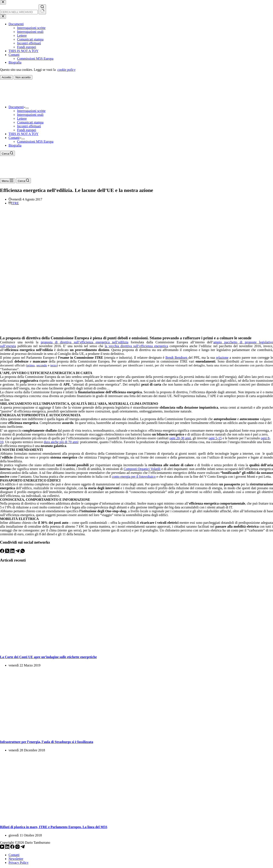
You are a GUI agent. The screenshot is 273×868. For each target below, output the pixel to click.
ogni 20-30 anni (180, 438)
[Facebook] (3, 552)
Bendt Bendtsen (177, 358)
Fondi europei (27, 130)
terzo (53, 365)
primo (31, 365)
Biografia (15, 145)
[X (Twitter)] (8, 552)
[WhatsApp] (23, 552)
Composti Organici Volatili (142, 469)
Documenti (17, 107)
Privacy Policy (19, 863)
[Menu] (8, 181)
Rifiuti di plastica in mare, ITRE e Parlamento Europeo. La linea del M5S (54, 827)
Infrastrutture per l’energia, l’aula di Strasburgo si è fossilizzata (47, 742)
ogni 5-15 (215, 438)
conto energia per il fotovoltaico (134, 477)
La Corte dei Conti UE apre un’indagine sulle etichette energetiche (48, 657)
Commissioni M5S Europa (35, 142)
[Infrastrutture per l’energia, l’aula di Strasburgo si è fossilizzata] (43, 734)
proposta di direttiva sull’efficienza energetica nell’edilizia (84, 342)
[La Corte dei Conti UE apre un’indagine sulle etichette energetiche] (64, 648)
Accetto (6, 77)
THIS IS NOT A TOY (23, 134)
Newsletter (16, 859)
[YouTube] (3, 848)
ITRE (15, 203)
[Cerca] (7, 153)
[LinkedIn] (13, 552)
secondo (42, 365)
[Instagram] (18, 848)
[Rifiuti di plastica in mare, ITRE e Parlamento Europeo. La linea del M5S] (43, 818)
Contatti (15, 138)
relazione (222, 358)
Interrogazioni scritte (31, 111)
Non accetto (23, 77)
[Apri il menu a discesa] (27, 108)
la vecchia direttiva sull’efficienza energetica (136, 346)
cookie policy (66, 70)
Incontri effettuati (29, 126)
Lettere (22, 118)
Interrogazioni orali (30, 115)
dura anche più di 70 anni (61, 442)
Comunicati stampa (30, 122)
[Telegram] (18, 552)
